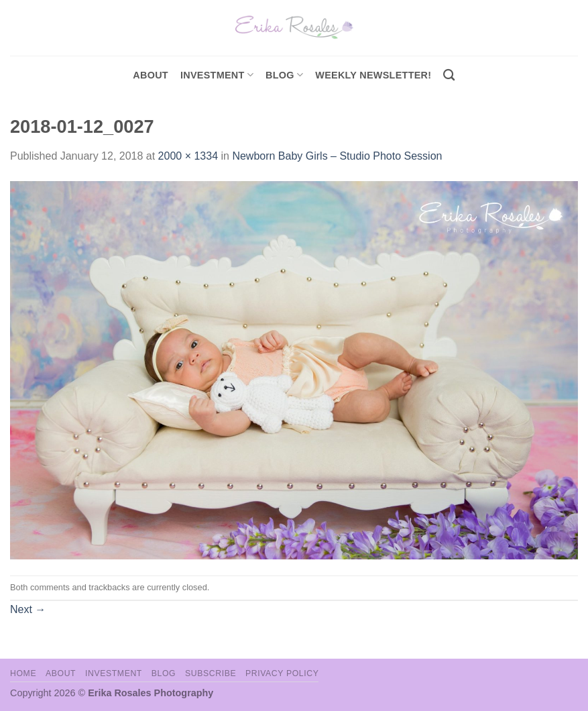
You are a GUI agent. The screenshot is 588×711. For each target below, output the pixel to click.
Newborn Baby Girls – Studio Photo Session (337, 156)
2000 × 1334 (188, 156)
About (151, 75)
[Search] (449, 75)
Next (28, 609)
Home (23, 673)
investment (217, 75)
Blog (284, 75)
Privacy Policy (282, 673)
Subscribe (211, 673)
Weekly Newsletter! (373, 75)
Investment (114, 673)
